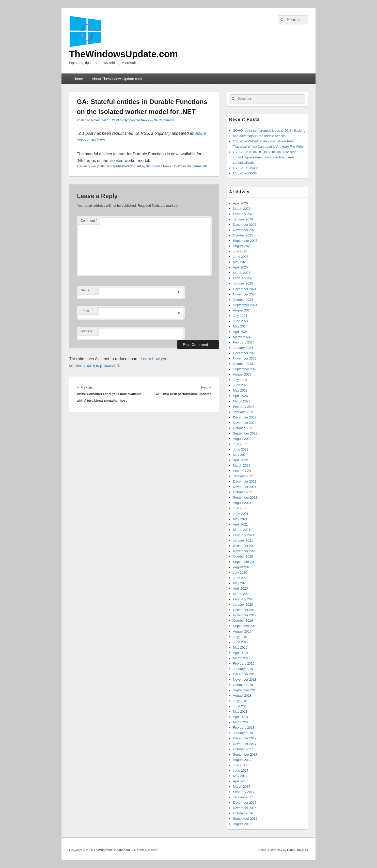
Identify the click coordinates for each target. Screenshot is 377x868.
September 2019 (245, 626)
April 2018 (240, 717)
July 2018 (240, 701)
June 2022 (241, 449)
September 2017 (245, 754)
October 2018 (243, 685)
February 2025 (244, 278)
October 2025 (243, 235)
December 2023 (245, 353)
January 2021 (243, 540)
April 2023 (240, 396)
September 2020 (245, 562)
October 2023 (243, 364)
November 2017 (245, 744)
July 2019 (240, 637)
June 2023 (241, 385)
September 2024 (245, 305)
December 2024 (245, 289)
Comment (89, 221)
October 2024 (243, 300)
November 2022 (245, 423)
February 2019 (244, 663)
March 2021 (242, 530)
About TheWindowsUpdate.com (117, 79)
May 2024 (240, 326)
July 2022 (240, 444)
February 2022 (244, 471)
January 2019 (243, 669)
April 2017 (240, 781)
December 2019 (245, 610)
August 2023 (242, 374)
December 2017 (245, 738)
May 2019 (240, 647)
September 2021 (245, 497)
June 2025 (241, 257)
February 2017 (244, 792)
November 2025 (245, 230)
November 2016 (245, 808)
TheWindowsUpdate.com (123, 54)
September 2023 (245, 369)
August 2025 (242, 246)
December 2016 (245, 803)
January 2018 (243, 733)
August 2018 (242, 695)
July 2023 (240, 380)
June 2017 (241, 770)
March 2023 (242, 401)
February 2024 (244, 342)
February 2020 (244, 599)
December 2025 (245, 225)
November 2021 (245, 487)
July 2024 (240, 316)
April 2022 (240, 460)
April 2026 (240, 203)
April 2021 (240, 524)
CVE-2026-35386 (246, 168)
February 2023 (244, 407)
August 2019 (242, 631)
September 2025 (245, 241)
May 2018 (240, 712)
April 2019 (240, 653)
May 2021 (240, 519)
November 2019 (245, 615)
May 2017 (240, 776)
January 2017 (243, 797)
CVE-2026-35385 (246, 173)
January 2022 (243, 476)
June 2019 (241, 642)
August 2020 (242, 567)
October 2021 (243, 492)
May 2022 (240, 455)
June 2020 (241, 578)
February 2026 (244, 214)
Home (78, 79)
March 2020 (242, 594)
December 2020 (245, 546)
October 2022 (243, 428)
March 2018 (242, 722)
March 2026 (242, 209)
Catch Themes (297, 850)
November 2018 (245, 679)
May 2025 (240, 262)
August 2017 (242, 760)
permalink (200, 166)
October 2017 (243, 749)
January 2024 (243, 348)
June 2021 (241, 514)
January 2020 (243, 604)
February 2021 (244, 535)
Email (85, 311)
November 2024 (245, 294)
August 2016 (242, 824)
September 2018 (245, 690)
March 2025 (242, 273)
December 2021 (245, 481)
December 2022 (245, 417)
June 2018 (241, 706)
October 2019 (243, 620)
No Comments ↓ (165, 120)
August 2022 (242, 439)
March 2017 (242, 787)
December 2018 (245, 674)
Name (85, 290)
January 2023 (243, 412)
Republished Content (126, 166)
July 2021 (240, 508)
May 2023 (240, 390)
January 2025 (243, 283)
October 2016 (243, 813)
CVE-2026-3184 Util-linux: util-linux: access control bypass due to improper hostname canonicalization (265, 157)
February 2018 (244, 728)
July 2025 (240, 251)
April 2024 (240, 332)
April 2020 (240, 588)
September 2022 (245, 433)
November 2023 (245, 358)
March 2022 (242, 465)
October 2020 (243, 556)
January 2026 (243, 219)
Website (87, 331)
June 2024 (241, 321)
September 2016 (245, 819)
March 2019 (242, 658)
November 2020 (245, 551)
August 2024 (242, 310)
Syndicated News (136, 120)
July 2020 (240, 572)
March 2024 (242, 337)
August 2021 (242, 503)
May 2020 (240, 583)
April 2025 (240, 267)
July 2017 (240, 765)
